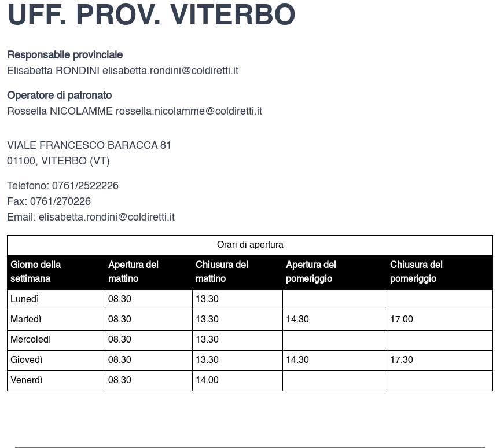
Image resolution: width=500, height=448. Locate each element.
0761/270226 (60, 202)
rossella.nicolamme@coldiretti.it (189, 112)
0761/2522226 (85, 186)
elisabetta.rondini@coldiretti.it (170, 71)
